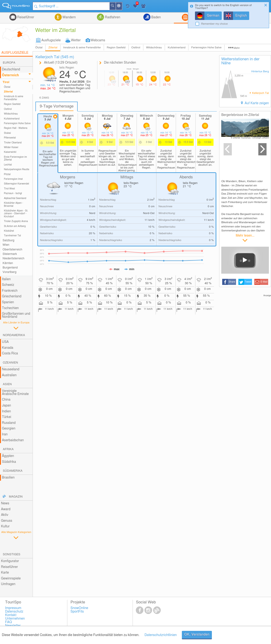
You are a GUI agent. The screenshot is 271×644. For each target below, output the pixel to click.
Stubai (8, 133)
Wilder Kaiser (11, 147)
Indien (6, 411)
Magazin (16, 497)
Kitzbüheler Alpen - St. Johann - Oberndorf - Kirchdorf (16, 214)
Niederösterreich (13, 259)
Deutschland (11, 69)
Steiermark (10, 254)
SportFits (77, 612)
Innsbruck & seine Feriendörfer (82, 48)
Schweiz (8, 285)
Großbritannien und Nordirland (16, 315)
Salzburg (8, 240)
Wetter (76, 40)
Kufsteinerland (177, 48)
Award (6, 509)
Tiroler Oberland (13, 143)
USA (5, 342)
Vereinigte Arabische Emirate (15, 393)
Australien (9, 375)
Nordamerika (14, 335)
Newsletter (13, 626)
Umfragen (8, 584)
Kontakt (11, 615)
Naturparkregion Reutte (17, 169)
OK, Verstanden (197, 635)
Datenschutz (14, 612)
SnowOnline (79, 608)
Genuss (7, 521)
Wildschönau (154, 48)
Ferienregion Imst (13, 179)
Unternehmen (15, 619)
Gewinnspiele (11, 579)
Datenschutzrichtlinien (161, 635)
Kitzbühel (9, 231)
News (5, 503)
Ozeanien (10, 363)
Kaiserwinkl (10, 152)
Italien (6, 279)
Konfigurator (10, 561)
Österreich (10, 75)
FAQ (9, 622)
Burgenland (10, 268)
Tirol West (10, 189)
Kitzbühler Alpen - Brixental (14, 204)
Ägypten (8, 456)
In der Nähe (122, 6)
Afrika (8, 449)
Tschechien (10, 308)
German (213, 16)
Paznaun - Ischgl (13, 193)
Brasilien (8, 478)
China (6, 400)
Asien (7, 384)
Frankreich (10, 291)
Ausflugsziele (51, 40)
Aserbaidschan (13, 440)
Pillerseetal (10, 138)
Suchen (115, 6)
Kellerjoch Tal (260, 93)
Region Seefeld (116, 48)
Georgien (9, 429)
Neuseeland (11, 369)
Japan (6, 406)
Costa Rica (10, 353)
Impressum (13, 608)
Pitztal (7, 174)
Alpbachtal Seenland (15, 198)
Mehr (237, 48)
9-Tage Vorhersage (57, 106)
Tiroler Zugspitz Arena (16, 221)
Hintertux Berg (260, 71)
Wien (6, 245)
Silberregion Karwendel (17, 184)
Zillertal (53, 48)
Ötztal (39, 48)
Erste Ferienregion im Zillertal (15, 158)
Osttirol (136, 48)
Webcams (98, 40)
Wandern (69, 17)
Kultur (5, 526)
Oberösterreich (12, 250)
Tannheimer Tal (12, 236)
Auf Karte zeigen (256, 103)
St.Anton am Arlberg (15, 226)
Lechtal (8, 165)
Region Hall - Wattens (16, 128)
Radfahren (112, 17)
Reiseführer (25, 17)
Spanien (8, 302)
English (241, 16)
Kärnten (8, 263)
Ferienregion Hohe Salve (206, 48)
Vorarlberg (10, 272)
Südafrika (9, 462)
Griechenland (12, 296)
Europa (9, 63)
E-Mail (264, 282)
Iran (5, 434)
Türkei (7, 417)
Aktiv (5, 515)
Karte (5, 573)
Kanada (8, 348)
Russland (9, 423)
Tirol (6, 82)
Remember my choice (214, 24)
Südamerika (13, 471)
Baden (156, 17)
